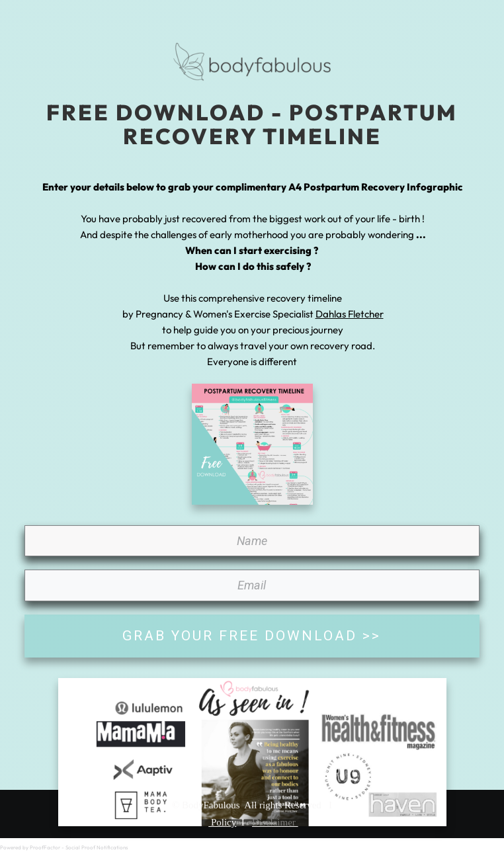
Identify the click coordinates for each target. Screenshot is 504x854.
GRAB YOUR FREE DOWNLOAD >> (252, 636)
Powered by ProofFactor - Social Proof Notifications (64, 847)
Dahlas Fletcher (350, 314)
